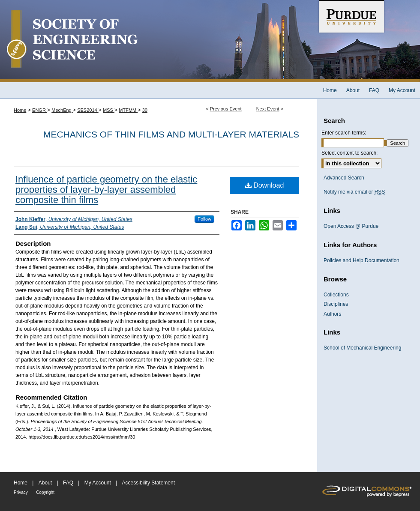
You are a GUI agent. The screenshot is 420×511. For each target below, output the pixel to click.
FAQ (68, 483)
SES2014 (88, 110)
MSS (109, 110)
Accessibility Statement (148, 483)
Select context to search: (349, 153)
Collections (336, 295)
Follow (204, 219)
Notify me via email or (354, 192)
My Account (98, 483)
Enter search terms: (344, 133)
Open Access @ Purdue (351, 226)
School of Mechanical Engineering (362, 348)
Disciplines (336, 304)
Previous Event (226, 109)
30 (145, 110)
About (45, 483)
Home (20, 110)
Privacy (21, 492)
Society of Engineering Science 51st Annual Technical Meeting (159, 41)
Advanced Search (344, 178)
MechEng (62, 110)
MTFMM (128, 110)
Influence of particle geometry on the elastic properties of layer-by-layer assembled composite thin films (106, 190)
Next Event (268, 109)
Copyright (45, 492)
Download (265, 185)
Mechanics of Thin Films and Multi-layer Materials (171, 134)
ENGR (40, 110)
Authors (332, 314)
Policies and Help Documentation (361, 260)
